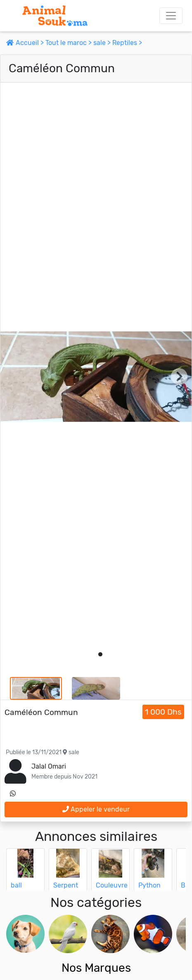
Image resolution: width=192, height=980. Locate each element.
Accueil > (26, 43)
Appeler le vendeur (96, 809)
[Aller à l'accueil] (55, 16)
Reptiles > (127, 43)
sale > (103, 43)
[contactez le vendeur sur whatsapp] (13, 794)
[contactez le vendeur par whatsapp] (13, 794)
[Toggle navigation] (171, 16)
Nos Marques (96, 968)
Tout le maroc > (69, 43)
